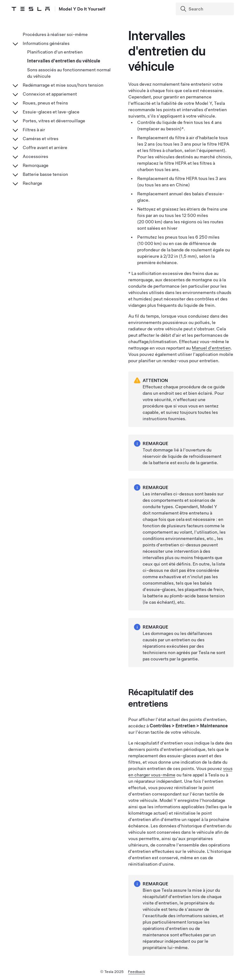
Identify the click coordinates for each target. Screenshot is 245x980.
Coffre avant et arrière (45, 148)
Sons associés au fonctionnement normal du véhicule (69, 73)
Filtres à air (34, 130)
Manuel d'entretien (211, 348)
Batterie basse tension (45, 174)
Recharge (32, 183)
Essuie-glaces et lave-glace (51, 112)
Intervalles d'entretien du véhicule (64, 61)
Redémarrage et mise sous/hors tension (63, 85)
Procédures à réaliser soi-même (55, 34)
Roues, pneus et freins (45, 103)
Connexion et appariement (50, 94)
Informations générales (46, 43)
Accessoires (35, 156)
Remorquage (36, 165)
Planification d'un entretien (55, 52)
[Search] (205, 9)
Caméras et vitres (41, 139)
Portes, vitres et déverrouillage (54, 121)
